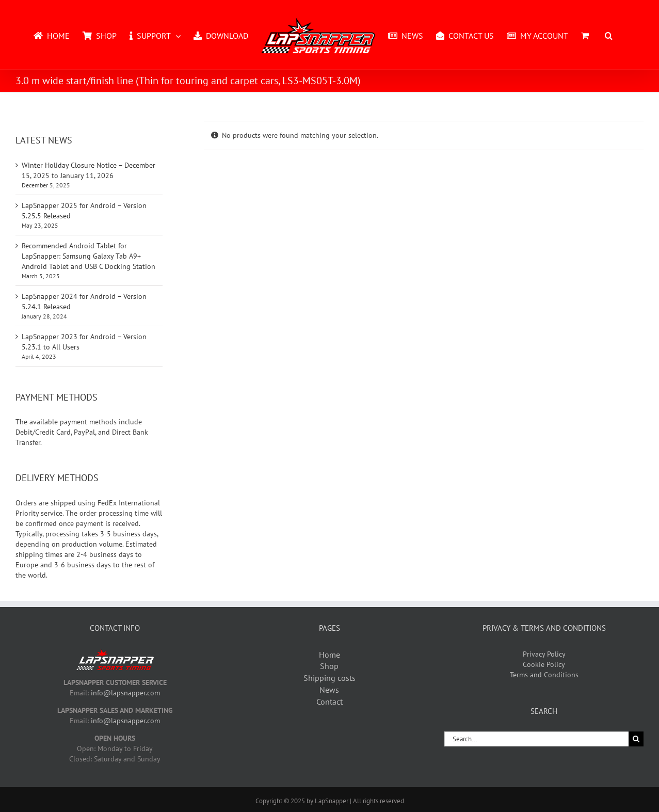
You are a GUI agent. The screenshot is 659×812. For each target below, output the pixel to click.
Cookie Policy (544, 664)
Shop (329, 666)
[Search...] (536, 739)
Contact (329, 702)
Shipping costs (329, 678)
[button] (609, 35)
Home (329, 655)
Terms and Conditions (544, 675)
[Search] (636, 739)
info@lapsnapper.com (125, 693)
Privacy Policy (544, 654)
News (329, 690)
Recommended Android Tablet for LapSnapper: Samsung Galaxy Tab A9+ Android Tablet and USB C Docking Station (89, 256)
